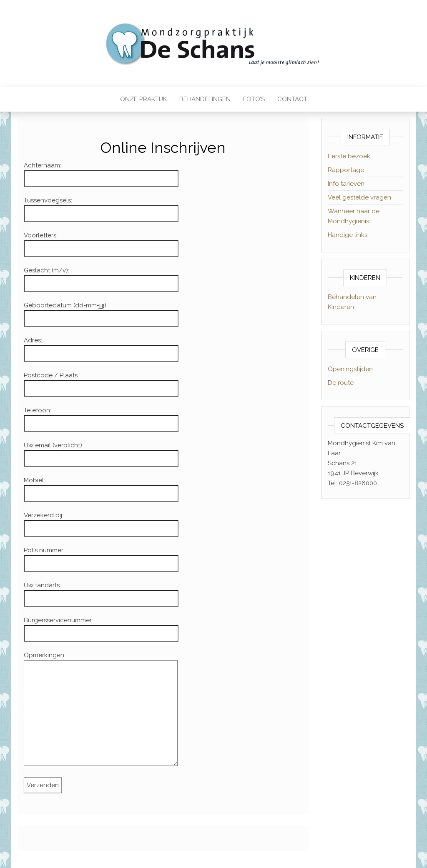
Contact (292, 99)
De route (341, 383)
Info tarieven (346, 184)
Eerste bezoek (349, 156)
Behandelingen (205, 99)
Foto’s (254, 99)
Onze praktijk (143, 99)
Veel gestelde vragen (359, 197)
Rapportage (346, 170)
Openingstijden (350, 369)
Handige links (348, 235)
